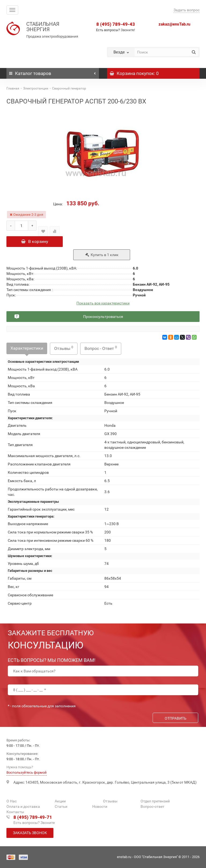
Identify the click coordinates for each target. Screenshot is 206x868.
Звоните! (128, 30)
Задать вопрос (187, 10)
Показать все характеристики (103, 305)
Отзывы (64, 350)
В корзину (35, 241)
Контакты (15, 812)
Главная (13, 88)
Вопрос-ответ (152, 807)
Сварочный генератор (69, 88)
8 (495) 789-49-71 (33, 817)
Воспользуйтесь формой (27, 773)
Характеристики (27, 350)
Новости (100, 807)
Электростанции (36, 88)
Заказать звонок (30, 833)
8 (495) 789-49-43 (116, 24)
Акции (60, 801)
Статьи (61, 807)
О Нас (12, 801)
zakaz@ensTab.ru (174, 24)
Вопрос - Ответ (101, 350)
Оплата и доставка (23, 807)
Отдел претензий (155, 801)
